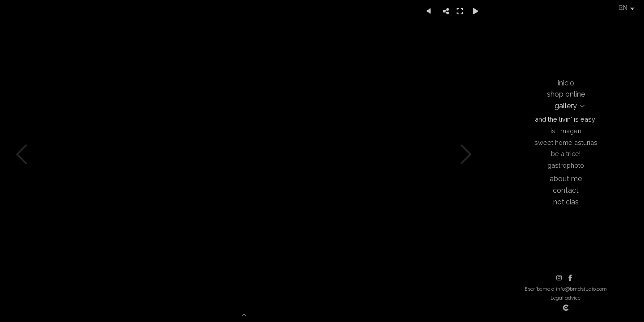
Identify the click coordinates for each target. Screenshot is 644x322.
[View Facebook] (570, 278)
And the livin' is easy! (566, 119)
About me (566, 179)
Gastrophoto (566, 165)
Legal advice (566, 298)
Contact (566, 190)
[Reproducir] (475, 11)
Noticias (566, 202)
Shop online (566, 94)
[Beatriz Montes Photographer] (566, 38)
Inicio (566, 83)
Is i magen (566, 131)
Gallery (566, 106)
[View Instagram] (559, 278)
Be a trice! (566, 154)
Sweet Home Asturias (566, 142)
